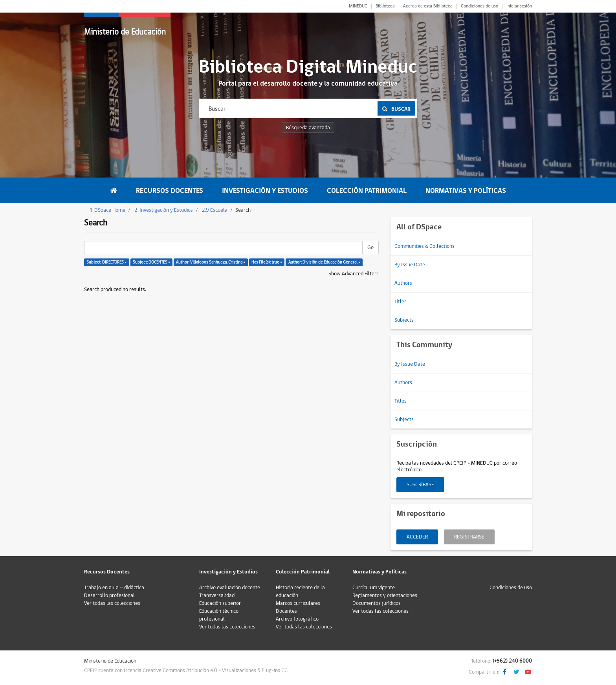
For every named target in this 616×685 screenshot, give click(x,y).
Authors (403, 283)
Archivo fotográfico (297, 619)
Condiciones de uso (479, 6)
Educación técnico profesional (219, 615)
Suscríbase (420, 485)
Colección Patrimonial (367, 191)
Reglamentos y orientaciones (385, 595)
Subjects (404, 320)
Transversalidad (217, 595)
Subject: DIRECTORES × (106, 262)
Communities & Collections (424, 246)
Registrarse (469, 537)
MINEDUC (358, 6)
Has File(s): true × (267, 262)
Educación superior (220, 603)
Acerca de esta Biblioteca (428, 6)
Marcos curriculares (298, 603)
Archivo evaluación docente (230, 588)
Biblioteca (385, 6)
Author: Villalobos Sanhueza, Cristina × (211, 262)
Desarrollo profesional (109, 595)
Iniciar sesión (519, 6)
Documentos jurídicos (377, 603)
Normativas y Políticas (466, 191)
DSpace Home (110, 210)
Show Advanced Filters (354, 274)
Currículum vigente (374, 588)
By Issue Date (410, 265)
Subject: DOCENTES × (151, 262)
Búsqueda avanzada (308, 128)
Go (370, 247)
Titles (401, 302)
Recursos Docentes (170, 191)
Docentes (286, 611)
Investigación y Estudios (265, 191)
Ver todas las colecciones (112, 603)
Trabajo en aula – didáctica (114, 588)
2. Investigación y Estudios (164, 210)
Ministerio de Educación (125, 32)
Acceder (417, 537)
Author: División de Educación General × (324, 262)
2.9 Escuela (215, 210)
